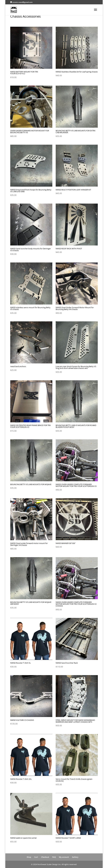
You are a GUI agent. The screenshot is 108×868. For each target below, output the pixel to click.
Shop (29, 857)
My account (64, 857)
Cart (36, 857)
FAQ (54, 857)
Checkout (45, 857)
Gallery (75, 857)
